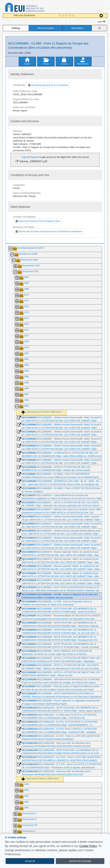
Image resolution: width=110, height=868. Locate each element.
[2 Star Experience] (64, 16)
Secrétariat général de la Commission (48, 85)
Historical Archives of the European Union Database (34, 8)
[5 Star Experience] (74, 16)
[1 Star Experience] (60, 16)
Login (101, 21)
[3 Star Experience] (67, 16)
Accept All (30, 861)
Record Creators (46, 28)
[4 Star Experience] (70, 16)
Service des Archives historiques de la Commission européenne (49, 231)
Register (34, 157)
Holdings (16, 28)
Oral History (77, 28)
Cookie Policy (88, 846)
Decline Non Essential (80, 861)
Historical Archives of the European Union (37, 221)
